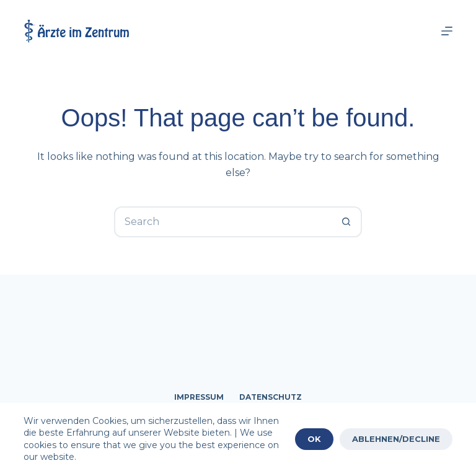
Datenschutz (271, 397)
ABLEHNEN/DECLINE (396, 439)
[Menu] (447, 31)
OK (314, 439)
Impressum (199, 397)
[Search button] (346, 222)
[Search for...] (223, 222)
